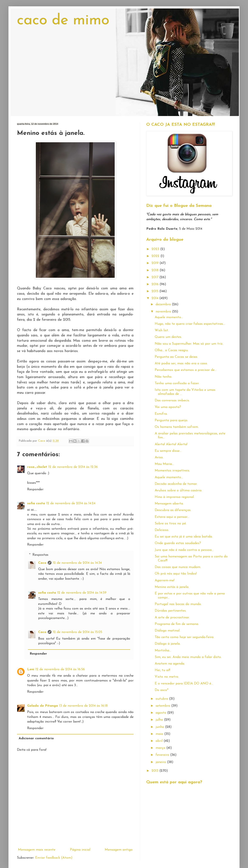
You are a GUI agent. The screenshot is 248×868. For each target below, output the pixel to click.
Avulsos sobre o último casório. (178, 491)
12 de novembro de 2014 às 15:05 (77, 632)
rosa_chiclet (37, 467)
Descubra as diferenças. (173, 510)
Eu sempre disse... (168, 451)
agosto (161, 713)
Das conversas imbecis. (172, 401)
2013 (155, 771)
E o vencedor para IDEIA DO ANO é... (184, 684)
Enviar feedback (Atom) (54, 858)
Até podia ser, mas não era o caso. (181, 364)
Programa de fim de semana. (177, 624)
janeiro (161, 762)
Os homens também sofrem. (177, 427)
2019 (156, 263)
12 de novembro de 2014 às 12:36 (73, 467)
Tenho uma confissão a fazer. (177, 383)
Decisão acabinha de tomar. (176, 484)
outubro (162, 699)
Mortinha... (163, 651)
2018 (156, 270)
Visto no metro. (167, 677)
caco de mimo (63, 21)
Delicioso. (162, 530)
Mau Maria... (164, 464)
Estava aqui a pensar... (172, 517)
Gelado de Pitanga (42, 706)
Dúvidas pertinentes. (171, 611)
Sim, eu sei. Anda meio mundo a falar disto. (188, 657)
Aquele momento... (169, 317)
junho (160, 727)
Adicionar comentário (36, 738)
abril (160, 741)
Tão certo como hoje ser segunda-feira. (184, 637)
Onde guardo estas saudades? (178, 543)
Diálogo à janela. (168, 644)
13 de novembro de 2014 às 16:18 (83, 706)
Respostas (40, 555)
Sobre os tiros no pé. (171, 524)
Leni (31, 669)
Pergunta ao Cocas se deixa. (176, 357)
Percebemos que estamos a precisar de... (186, 370)
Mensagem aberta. (169, 504)
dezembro (164, 304)
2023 (156, 249)
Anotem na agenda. (170, 664)
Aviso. (159, 457)
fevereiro (163, 755)
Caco (42, 563)
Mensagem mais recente (37, 850)
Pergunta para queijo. (171, 420)
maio (160, 734)
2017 (155, 277)
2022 (156, 256)
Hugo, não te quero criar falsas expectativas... (190, 324)
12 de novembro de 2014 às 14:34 (77, 563)
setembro (163, 706)
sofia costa (36, 503)
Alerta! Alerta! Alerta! (171, 444)
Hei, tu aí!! (162, 670)
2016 (156, 284)
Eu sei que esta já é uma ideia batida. (184, 537)
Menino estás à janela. (172, 587)
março (161, 748)
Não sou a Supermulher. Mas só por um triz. (189, 344)
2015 (155, 291)
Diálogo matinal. (167, 631)
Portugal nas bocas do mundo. (178, 604)
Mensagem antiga (119, 850)
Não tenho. (163, 377)
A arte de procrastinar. (172, 618)
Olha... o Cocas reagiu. (172, 350)
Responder (35, 489)
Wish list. (162, 330)
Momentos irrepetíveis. (172, 471)
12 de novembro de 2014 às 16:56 (60, 669)
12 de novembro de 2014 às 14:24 (71, 503)
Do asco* (162, 690)
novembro (164, 312)
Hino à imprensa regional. (175, 497)
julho (160, 720)
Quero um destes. (168, 337)
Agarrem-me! (165, 581)
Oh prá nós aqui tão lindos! (176, 574)
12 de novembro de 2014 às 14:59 (82, 593)
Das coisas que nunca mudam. (178, 567)
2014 (155, 298)
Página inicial (80, 850)
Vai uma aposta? (168, 407)
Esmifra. (161, 414)
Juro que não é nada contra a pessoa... (184, 550)
